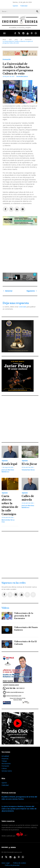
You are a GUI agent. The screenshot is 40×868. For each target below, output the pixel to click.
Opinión (15, 6)
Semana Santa (7, 771)
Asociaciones (6, 763)
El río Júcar (29, 464)
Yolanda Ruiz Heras (28, 470)
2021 (10, 40)
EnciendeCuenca (22, 76)
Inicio (4, 40)
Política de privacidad (12, 865)
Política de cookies (20, 863)
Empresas (5, 759)
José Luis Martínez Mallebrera (8, 471)
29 (21, 40)
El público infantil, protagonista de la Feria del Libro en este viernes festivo (19, 798)
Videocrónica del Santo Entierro (26, 629)
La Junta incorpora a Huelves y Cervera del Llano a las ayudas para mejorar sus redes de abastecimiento (19, 809)
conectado (23, 307)
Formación (28, 40)
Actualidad (5, 756)
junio (16, 40)
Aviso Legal (6, 863)
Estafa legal (9, 464)
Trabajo (4, 761)
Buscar (37, 11)
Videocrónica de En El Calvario (25, 643)
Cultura (4, 768)
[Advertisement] (20, 248)
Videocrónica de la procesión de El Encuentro (24, 616)
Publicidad (24, 6)
